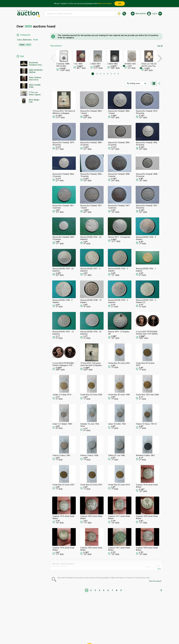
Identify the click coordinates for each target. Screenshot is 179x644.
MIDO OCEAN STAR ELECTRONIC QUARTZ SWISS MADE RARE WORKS (36, 86)
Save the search (155, 581)
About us (80, 637)
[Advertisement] (30, 151)
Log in (154, 14)
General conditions (102, 632)
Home (70, 632)
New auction (141, 14)
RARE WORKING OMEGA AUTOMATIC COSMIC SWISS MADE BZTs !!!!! (36, 71)
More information (105, 4)
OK (120, 3)
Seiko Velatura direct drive (35, 79)
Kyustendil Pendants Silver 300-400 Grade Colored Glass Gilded (36, 64)
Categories (25, 35)
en (160, 14)
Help (89, 632)
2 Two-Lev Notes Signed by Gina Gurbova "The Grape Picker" (36, 93)
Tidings (71, 637)
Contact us (91, 637)
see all (160, 46)
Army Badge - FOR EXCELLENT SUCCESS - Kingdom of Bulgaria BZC (35, 101)
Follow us (105, 637)
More (159, 569)
